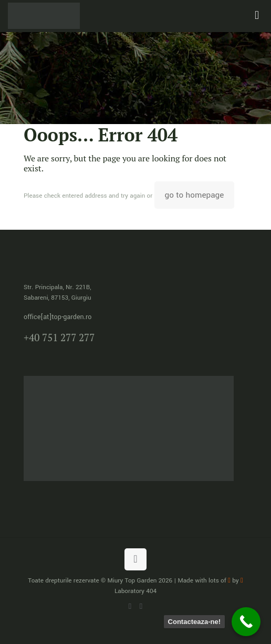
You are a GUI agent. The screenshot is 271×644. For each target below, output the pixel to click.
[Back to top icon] (135, 559)
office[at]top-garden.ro (58, 317)
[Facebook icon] (141, 606)
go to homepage (195, 195)
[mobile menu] (257, 16)
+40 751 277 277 (59, 337)
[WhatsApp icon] (130, 606)
